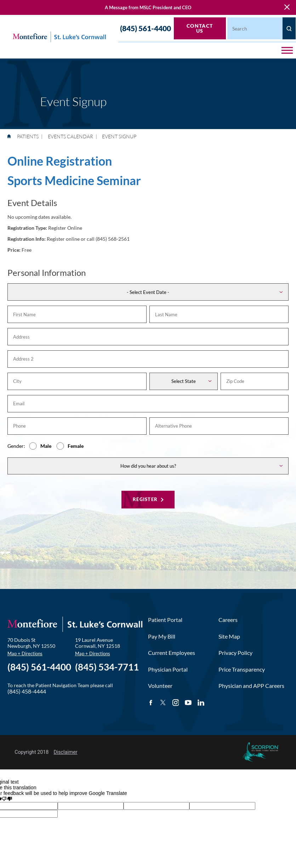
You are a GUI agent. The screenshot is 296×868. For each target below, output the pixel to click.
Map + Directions (25, 653)
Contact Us (200, 28)
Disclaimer (66, 751)
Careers (228, 619)
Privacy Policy (235, 652)
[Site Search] (289, 28)
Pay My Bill (162, 636)
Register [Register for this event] (145, 499)
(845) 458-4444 (27, 691)
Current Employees (172, 652)
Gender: (16, 446)
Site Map (229, 636)
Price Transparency (242, 669)
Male (46, 446)
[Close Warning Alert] (287, 8)
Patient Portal (165, 619)
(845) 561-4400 (146, 29)
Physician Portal (168, 669)
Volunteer (160, 685)
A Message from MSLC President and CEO (148, 8)
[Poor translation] (7, 798)
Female (76, 446)
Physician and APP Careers (251, 685)
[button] (287, 50)
